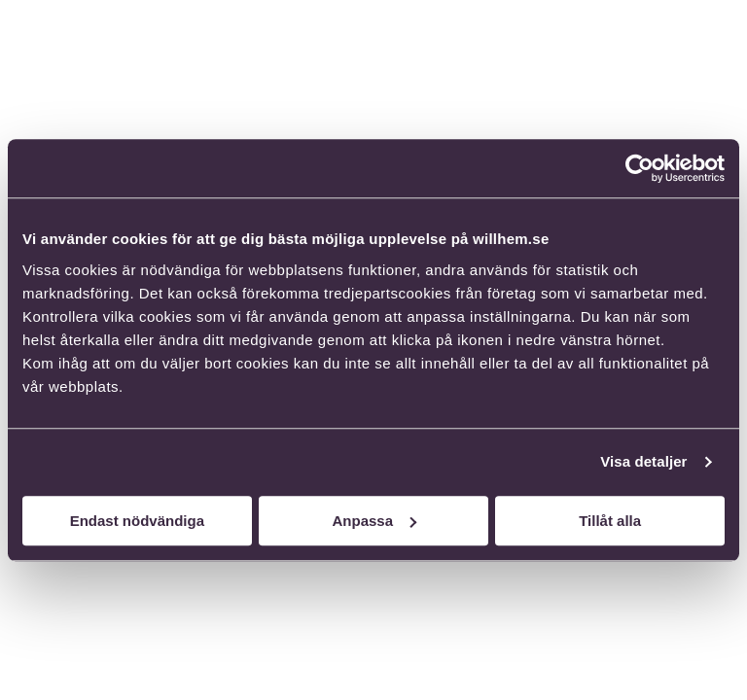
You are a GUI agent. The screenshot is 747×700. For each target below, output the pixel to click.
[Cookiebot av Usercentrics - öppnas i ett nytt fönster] (640, 168)
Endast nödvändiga (137, 521)
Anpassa (374, 521)
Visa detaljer (643, 461)
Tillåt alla (610, 521)
